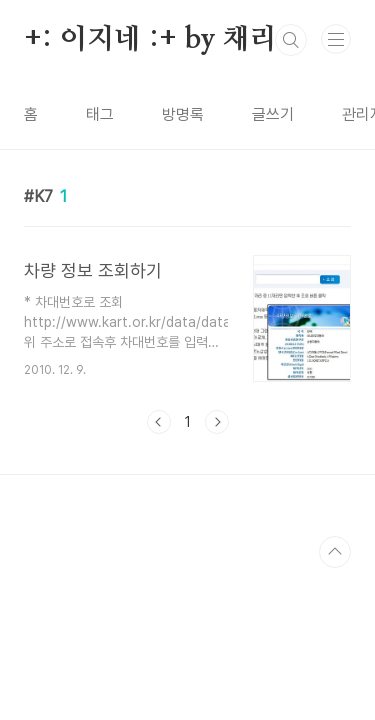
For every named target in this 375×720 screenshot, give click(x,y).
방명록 (183, 114)
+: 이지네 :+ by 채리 (150, 40)
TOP (335, 552)
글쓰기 (273, 114)
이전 (159, 422)
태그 (100, 114)
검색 (291, 40)
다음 (217, 422)
